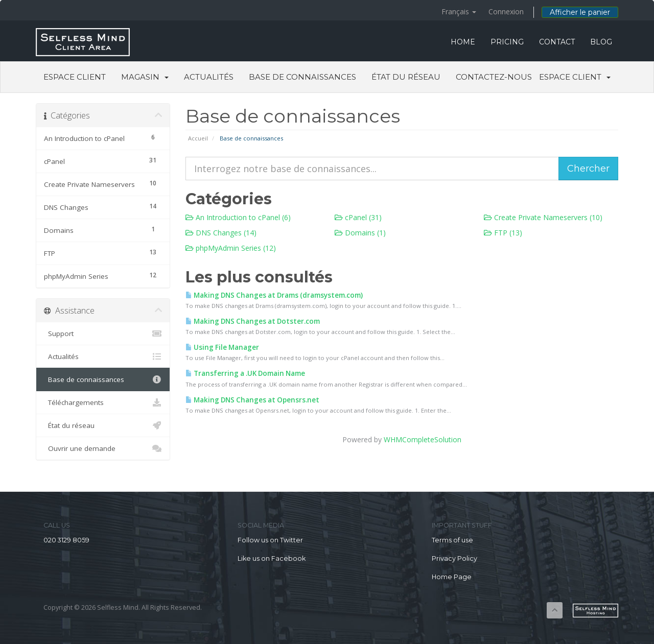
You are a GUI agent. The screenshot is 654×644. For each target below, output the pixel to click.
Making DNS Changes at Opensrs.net (252, 400)
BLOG (601, 42)
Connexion (506, 11)
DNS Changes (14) (221, 233)
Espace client (75, 77)
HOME (463, 42)
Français (459, 11)
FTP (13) (503, 233)
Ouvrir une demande (103, 448)
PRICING (507, 42)
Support (103, 333)
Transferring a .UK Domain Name (245, 373)
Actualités (209, 77)
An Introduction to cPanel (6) (238, 217)
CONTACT (557, 42)
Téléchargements (103, 402)
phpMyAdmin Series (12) (231, 248)
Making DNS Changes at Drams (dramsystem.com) (274, 295)
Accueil (198, 138)
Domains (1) (360, 233)
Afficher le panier (580, 12)
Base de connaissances (302, 77)
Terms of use (452, 540)
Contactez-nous (494, 77)
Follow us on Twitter (270, 540)
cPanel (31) (358, 217)
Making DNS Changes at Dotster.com (253, 321)
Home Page (452, 577)
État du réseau (406, 77)
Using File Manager (222, 347)
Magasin (145, 77)
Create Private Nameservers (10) (543, 217)
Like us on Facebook (272, 558)
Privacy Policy (454, 558)
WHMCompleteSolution (423, 439)
